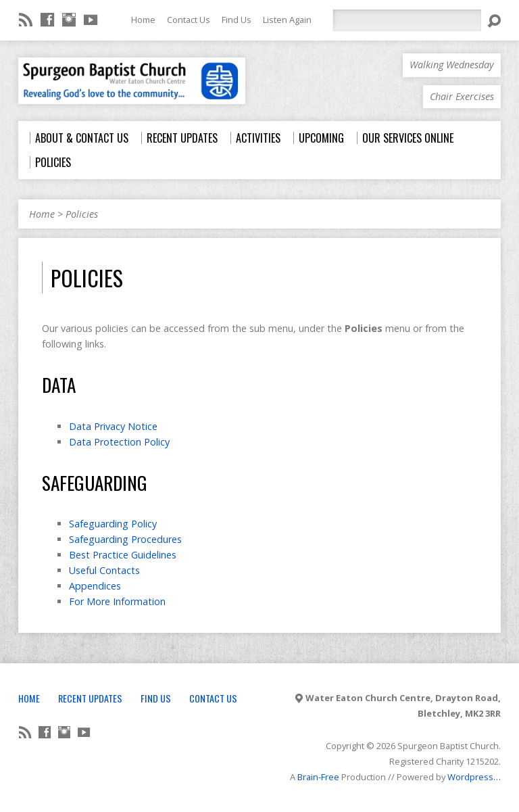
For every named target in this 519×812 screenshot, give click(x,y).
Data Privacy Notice (113, 426)
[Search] (407, 20)
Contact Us (189, 20)
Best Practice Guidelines (123, 555)
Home (143, 20)
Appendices (95, 586)
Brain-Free (318, 777)
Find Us (237, 20)
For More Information (117, 601)
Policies (82, 214)
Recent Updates (90, 698)
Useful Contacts (104, 570)
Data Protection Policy (119, 442)
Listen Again (287, 20)
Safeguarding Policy (113, 524)
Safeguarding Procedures (125, 539)
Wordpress (470, 777)
